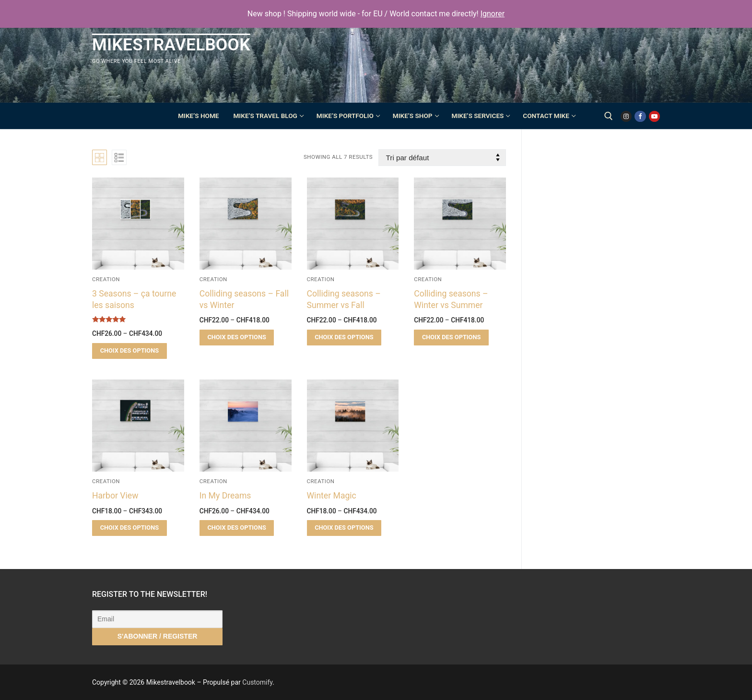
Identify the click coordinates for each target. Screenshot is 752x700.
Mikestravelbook (171, 45)
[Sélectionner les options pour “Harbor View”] (129, 528)
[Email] (157, 619)
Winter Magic (332, 496)
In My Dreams (225, 496)
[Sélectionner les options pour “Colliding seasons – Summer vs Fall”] (344, 338)
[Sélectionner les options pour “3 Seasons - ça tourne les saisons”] (129, 351)
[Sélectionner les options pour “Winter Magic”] (344, 528)
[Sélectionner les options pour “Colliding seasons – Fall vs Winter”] (237, 338)
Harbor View (115, 496)
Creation (106, 279)
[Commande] (442, 158)
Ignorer (493, 14)
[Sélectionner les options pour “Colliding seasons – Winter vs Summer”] (451, 338)
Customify (257, 682)
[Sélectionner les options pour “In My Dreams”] (237, 528)
